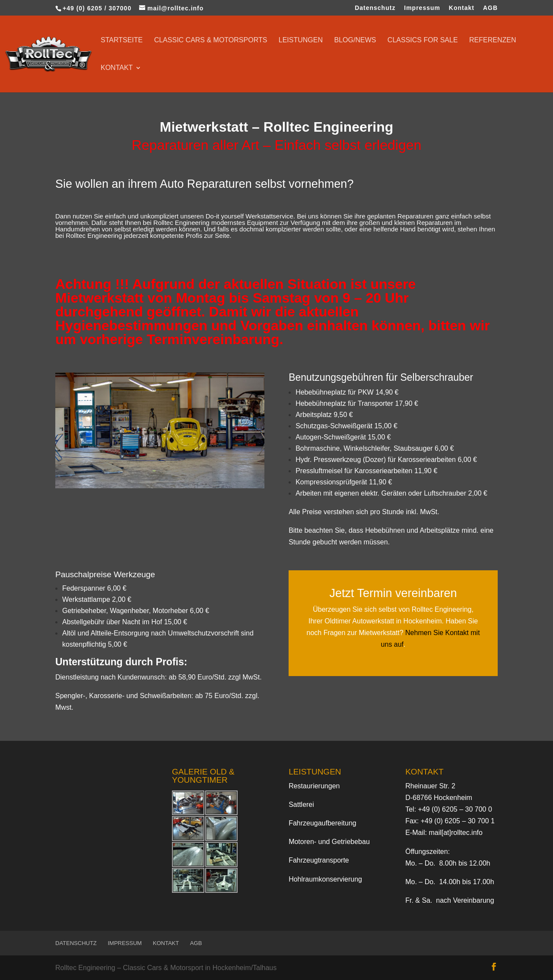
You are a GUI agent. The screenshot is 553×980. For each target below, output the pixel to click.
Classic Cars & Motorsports (211, 40)
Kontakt (462, 8)
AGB (490, 8)
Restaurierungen (314, 786)
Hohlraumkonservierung (325, 879)
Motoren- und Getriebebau (329, 842)
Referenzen (493, 40)
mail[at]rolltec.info (456, 833)
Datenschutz (375, 8)
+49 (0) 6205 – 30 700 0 (455, 809)
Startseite (122, 40)
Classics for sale (423, 40)
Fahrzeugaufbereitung (323, 823)
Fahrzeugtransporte (319, 860)
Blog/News (355, 40)
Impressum (422, 8)
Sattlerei (301, 805)
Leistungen (301, 40)
